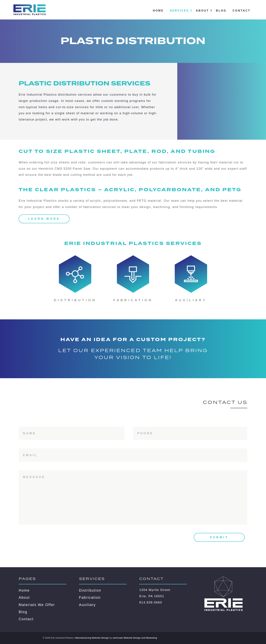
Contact (241, 11)
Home (158, 11)
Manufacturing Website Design (92, 638)
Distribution (90, 590)
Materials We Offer (37, 605)
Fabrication (90, 597)
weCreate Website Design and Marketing (135, 638)
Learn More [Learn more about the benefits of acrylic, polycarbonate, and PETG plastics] (44, 219)
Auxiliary (87, 605)
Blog (221, 11)
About (202, 11)
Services (179, 11)
